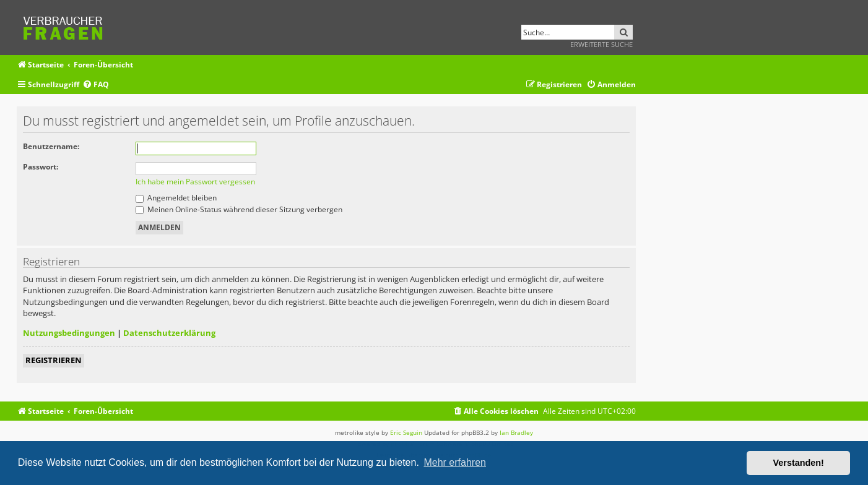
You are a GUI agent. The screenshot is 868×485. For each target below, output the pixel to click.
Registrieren (54, 360)
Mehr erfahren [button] (455, 462)
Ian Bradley (516, 432)
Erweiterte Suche (601, 44)
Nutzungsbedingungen (69, 333)
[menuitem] (96, 85)
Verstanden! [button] (799, 463)
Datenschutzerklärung (169, 333)
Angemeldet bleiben (176, 198)
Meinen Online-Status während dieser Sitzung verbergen (239, 209)
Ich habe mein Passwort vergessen (195, 182)
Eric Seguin (406, 432)
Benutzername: (51, 146)
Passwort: (41, 167)
